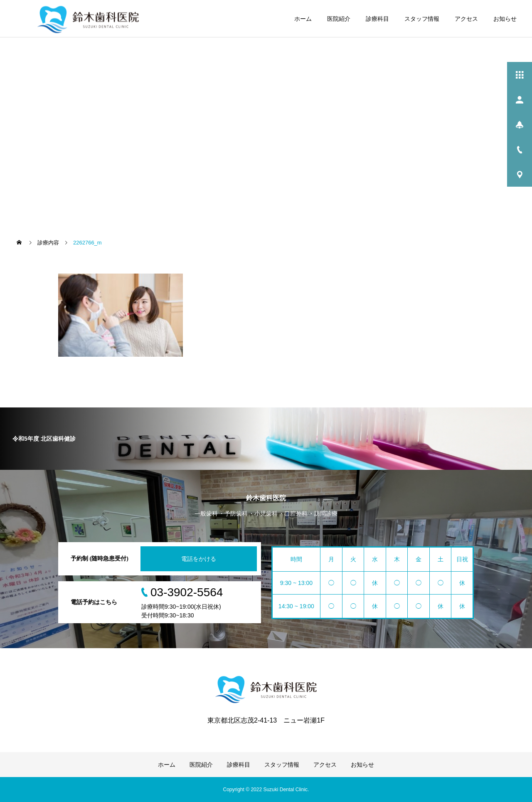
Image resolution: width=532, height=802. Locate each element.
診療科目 (377, 19)
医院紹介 (339, 19)
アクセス (466, 19)
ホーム (303, 19)
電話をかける (199, 559)
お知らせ (505, 19)
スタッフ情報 (422, 19)
